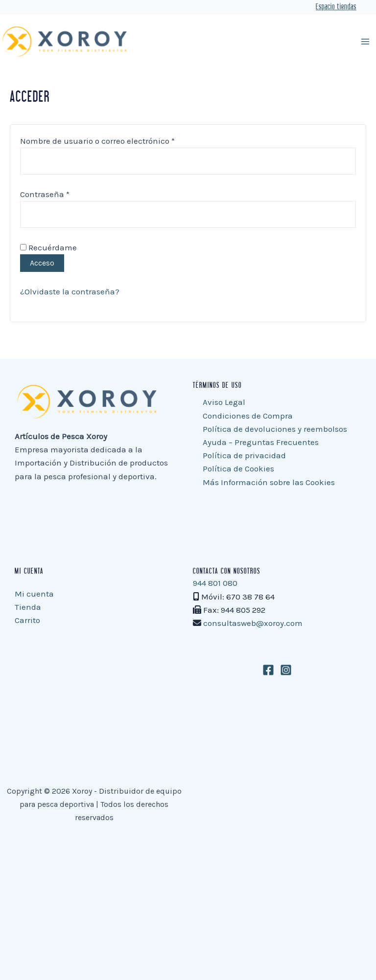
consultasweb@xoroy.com (253, 623)
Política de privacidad (244, 455)
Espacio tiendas (336, 7)
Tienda (28, 607)
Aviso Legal (224, 402)
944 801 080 (215, 583)
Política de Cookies (238, 468)
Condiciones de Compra (248, 416)
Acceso (42, 263)
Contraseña (66, 193)
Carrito (27, 620)
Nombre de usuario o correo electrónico (118, 140)
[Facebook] (268, 670)
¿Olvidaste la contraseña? (70, 291)
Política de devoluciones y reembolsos (275, 429)
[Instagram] (286, 670)
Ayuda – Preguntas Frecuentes (261, 442)
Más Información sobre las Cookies (269, 482)
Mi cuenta (34, 594)
